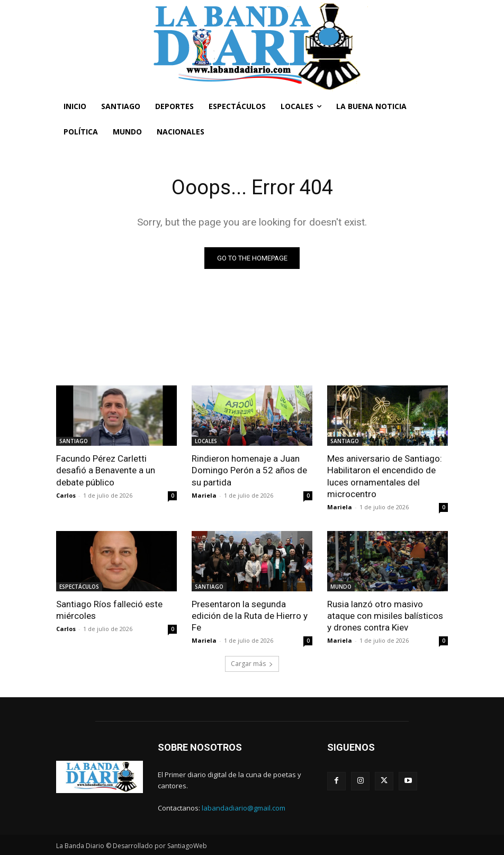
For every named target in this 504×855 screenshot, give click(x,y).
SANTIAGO (74, 441)
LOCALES (206, 441)
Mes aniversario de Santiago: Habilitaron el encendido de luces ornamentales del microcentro (385, 476)
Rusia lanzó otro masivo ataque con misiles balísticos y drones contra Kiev (385, 616)
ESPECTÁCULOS (79, 587)
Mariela (204, 495)
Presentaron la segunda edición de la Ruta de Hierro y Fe (249, 616)
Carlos (66, 495)
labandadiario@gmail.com (244, 808)
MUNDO (341, 587)
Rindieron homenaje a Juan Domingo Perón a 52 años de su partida (249, 470)
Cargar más (252, 664)
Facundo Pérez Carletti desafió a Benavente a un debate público (106, 470)
